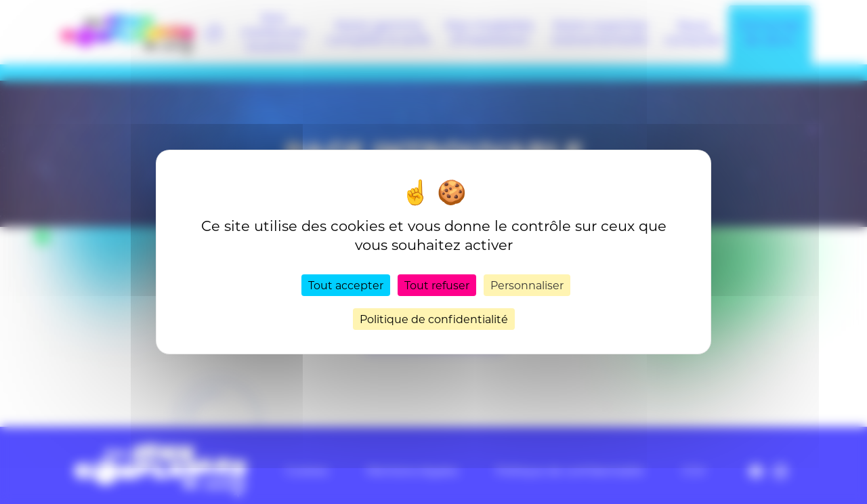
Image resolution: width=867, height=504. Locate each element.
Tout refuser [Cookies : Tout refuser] (437, 285)
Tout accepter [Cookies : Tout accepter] (346, 285)
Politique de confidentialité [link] (434, 319)
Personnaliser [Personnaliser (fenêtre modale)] (527, 285)
